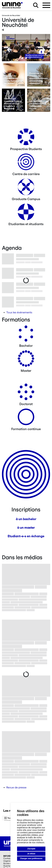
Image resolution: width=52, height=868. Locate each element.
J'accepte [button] (31, 849)
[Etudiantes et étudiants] (26, 213)
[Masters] (26, 360)
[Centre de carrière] (26, 163)
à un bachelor (26, 519)
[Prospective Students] (26, 138)
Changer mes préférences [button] (31, 858)
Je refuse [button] (31, 854)
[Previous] (9, 50)
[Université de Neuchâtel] (12, 5)
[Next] (43, 50)
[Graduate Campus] (26, 188)
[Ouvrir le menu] (46, 5)
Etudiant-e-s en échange (26, 536)
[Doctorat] (26, 393)
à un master (26, 528)
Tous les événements (19, 312)
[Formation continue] (26, 418)
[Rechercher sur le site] (36, 5)
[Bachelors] (26, 335)
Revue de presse (16, 787)
